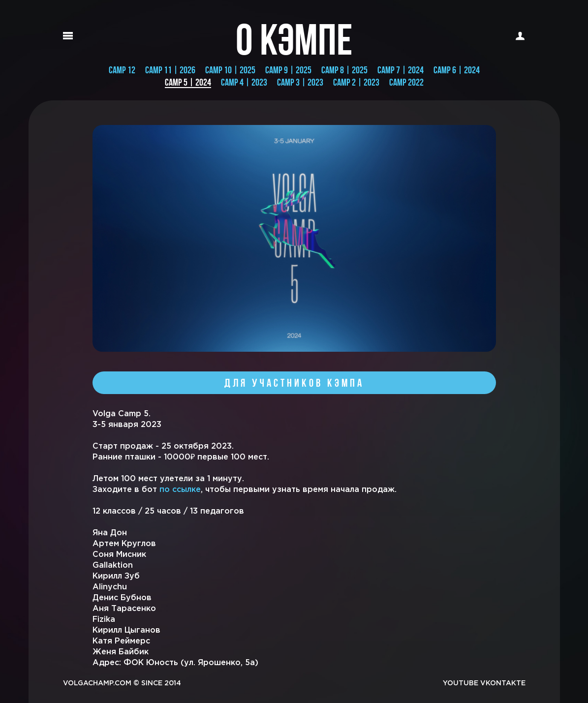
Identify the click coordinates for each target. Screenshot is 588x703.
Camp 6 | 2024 (457, 70)
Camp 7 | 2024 (401, 70)
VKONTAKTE (503, 683)
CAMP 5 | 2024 (188, 82)
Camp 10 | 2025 (230, 70)
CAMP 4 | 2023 (244, 82)
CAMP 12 (122, 70)
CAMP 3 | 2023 (300, 82)
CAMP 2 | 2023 (356, 82)
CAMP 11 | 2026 (170, 70)
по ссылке (180, 490)
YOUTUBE (461, 683)
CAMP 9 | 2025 (288, 70)
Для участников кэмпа (294, 383)
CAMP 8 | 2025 (344, 70)
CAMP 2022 (406, 82)
